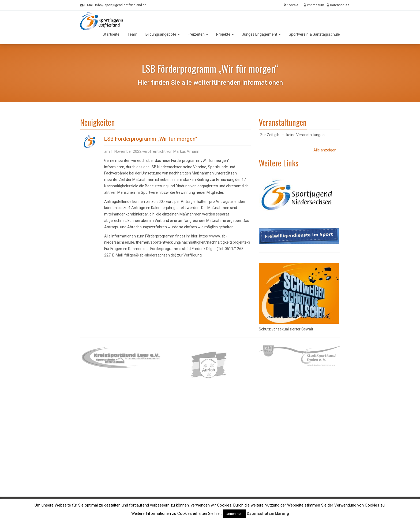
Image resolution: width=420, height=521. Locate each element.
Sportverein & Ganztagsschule (314, 34)
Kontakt (291, 5)
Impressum (314, 5)
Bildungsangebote (163, 34)
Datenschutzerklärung (268, 513)
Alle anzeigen (325, 150)
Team (132, 34)
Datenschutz (338, 5)
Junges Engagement (261, 34)
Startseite (111, 34)
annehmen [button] (234, 514)
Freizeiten (198, 34)
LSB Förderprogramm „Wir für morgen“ (151, 139)
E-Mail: (113, 5)
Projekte (225, 34)
